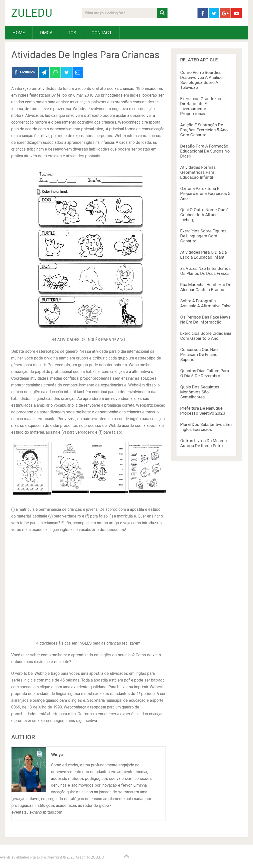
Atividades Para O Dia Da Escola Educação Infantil (203, 255)
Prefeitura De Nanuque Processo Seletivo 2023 (203, 411)
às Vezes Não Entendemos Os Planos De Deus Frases (205, 271)
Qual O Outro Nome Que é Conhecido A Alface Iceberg (204, 215)
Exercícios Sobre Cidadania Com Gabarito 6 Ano (206, 336)
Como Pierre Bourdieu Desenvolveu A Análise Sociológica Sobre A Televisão (201, 80)
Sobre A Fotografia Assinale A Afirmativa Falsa (206, 303)
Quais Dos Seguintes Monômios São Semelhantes (200, 392)
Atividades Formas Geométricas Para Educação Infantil (198, 172)
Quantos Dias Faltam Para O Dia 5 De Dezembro (205, 373)
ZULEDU (32, 13)
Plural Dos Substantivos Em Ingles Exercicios (206, 427)
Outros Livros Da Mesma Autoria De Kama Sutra (203, 443)
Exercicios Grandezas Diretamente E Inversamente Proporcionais (201, 106)
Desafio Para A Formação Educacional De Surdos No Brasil (205, 151)
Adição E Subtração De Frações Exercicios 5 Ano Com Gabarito (204, 130)
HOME (19, 33)
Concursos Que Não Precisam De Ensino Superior (199, 354)
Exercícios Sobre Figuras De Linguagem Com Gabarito (203, 236)
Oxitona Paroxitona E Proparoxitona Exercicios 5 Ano (205, 193)
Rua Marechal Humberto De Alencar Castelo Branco (206, 287)
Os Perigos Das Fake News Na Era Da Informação (205, 320)
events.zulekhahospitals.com (23, 857)
